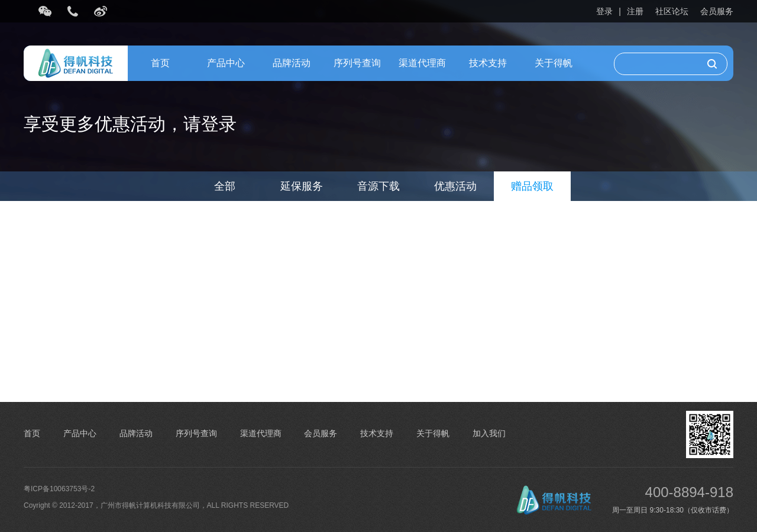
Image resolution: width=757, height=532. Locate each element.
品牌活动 (292, 63)
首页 (160, 63)
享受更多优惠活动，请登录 (130, 124)
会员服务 (717, 11)
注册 (635, 11)
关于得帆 (554, 63)
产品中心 (226, 63)
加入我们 (489, 433)
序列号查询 (357, 63)
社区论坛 (672, 11)
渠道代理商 (422, 63)
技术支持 (488, 63)
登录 (604, 11)
